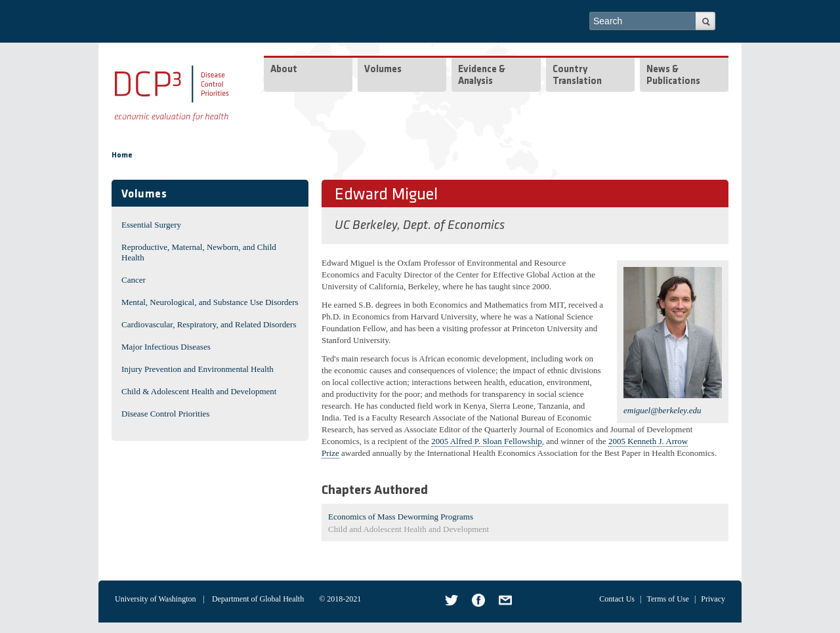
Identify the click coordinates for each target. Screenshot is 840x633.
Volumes (383, 70)
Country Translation (577, 76)
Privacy (713, 599)
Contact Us (617, 599)
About (284, 70)
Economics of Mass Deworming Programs (401, 517)
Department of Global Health (258, 599)
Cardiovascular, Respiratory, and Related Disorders (209, 324)
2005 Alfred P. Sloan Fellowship (487, 441)
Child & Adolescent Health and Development (199, 391)
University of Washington (155, 599)
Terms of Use (667, 599)
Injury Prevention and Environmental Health (198, 369)
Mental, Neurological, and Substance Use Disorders (210, 302)
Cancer (134, 280)
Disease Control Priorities (165, 414)
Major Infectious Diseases (166, 347)
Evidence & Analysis (482, 76)
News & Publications (673, 76)
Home (122, 155)
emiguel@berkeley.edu (662, 410)
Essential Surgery (151, 225)
